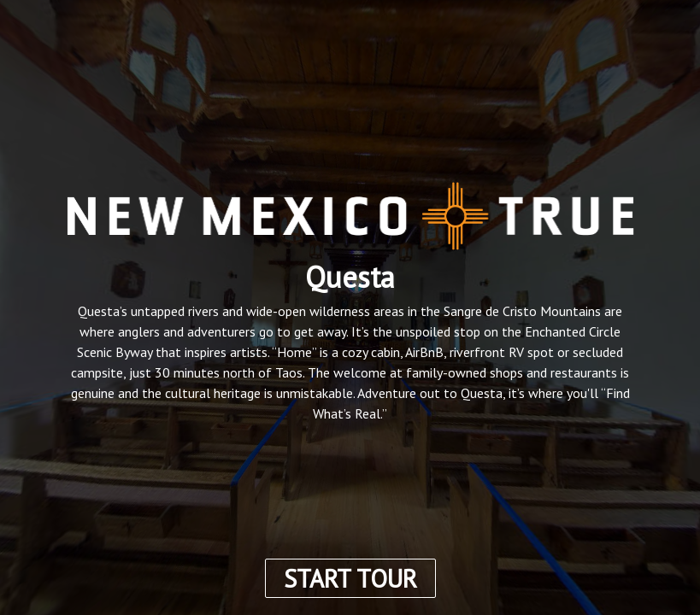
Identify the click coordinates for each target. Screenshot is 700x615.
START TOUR (350, 578)
